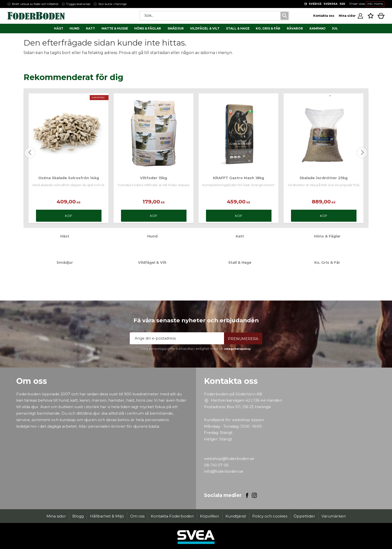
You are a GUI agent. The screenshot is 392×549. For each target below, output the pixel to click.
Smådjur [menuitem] (176, 28)
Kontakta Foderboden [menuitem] (172, 516)
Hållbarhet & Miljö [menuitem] (107, 516)
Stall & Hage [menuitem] (238, 28)
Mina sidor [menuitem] (56, 516)
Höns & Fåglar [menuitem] (148, 28)
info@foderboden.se (224, 471)
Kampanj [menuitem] (317, 28)
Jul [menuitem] (335, 28)
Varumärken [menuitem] (334, 516)
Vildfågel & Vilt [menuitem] (205, 28)
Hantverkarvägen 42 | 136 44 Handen (246, 400)
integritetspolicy (237, 349)
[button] (371, 16)
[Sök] (284, 16)
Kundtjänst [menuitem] (236, 516)
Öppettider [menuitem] (304, 516)
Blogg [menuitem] (78, 516)
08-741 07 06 (216, 465)
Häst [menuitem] (59, 28)
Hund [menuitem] (74, 28)
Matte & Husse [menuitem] (115, 28)
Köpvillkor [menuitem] (210, 516)
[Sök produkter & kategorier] (210, 16)
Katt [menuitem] (90, 28)
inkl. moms (375, 4)
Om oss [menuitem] (137, 516)
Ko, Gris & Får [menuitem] (268, 28)
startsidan (160, 53)
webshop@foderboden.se (229, 459)
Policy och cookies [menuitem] (270, 516)
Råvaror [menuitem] (295, 28)
